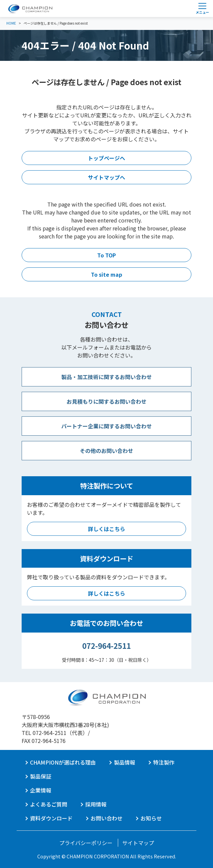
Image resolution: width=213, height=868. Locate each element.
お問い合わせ (106, 818)
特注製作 (164, 762)
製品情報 (124, 762)
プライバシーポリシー (86, 843)
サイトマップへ (106, 177)
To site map (106, 274)
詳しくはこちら (106, 529)
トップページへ (106, 158)
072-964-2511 (106, 646)
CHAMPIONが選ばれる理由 (63, 762)
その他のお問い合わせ (106, 451)
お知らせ (151, 818)
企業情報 (41, 790)
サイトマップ (138, 843)
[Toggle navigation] (202, 8)
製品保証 (41, 776)
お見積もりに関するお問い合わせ (106, 401)
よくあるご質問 (49, 804)
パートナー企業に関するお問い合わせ (106, 426)
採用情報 (96, 804)
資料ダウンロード (51, 818)
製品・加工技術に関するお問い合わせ (106, 377)
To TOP (106, 255)
